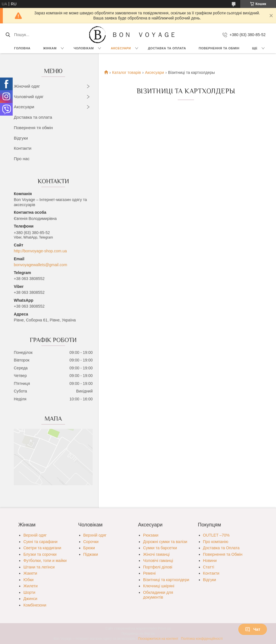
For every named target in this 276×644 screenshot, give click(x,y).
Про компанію (216, 542)
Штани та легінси (39, 567)
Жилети (30, 586)
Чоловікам (84, 48)
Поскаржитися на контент (158, 639)
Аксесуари (121, 48)
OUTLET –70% (216, 535)
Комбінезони (35, 605)
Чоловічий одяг (29, 97)
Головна (22, 48)
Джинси (30, 599)
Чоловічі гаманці (158, 561)
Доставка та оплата (33, 117)
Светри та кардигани (42, 548)
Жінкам (50, 48)
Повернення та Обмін (223, 554)
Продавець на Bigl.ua (138, 634)
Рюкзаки (151, 535)
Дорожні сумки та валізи (165, 542)
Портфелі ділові (158, 567)
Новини (210, 561)
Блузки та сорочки (40, 554)
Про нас (22, 159)
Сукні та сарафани (40, 542)
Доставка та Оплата (167, 48)
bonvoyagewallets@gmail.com (40, 265)
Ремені (149, 573)
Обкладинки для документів (158, 595)
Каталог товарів (126, 72)
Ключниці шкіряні (159, 586)
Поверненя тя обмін (33, 128)
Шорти (29, 592)
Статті (209, 567)
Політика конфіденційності (202, 639)
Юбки (28, 580)
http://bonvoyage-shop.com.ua (40, 251)
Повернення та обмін (219, 48)
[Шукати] (8, 35)
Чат (253, 629)
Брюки (89, 548)
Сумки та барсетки (160, 548)
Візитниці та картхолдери (166, 580)
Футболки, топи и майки (45, 561)
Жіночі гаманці (156, 554)
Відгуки (21, 138)
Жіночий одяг (27, 86)
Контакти (23, 148)
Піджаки (91, 554)
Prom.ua (164, 628)
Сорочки (91, 542)
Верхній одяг (35, 535)
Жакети (30, 573)
